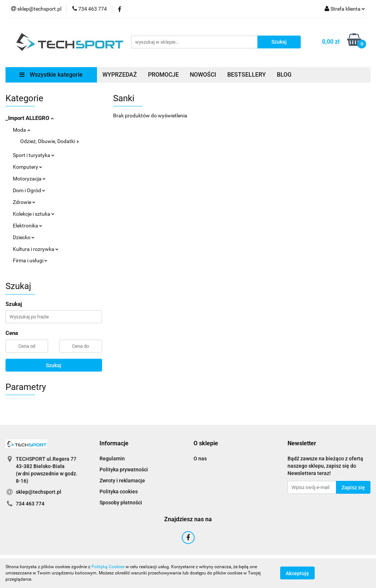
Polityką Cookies (108, 567)
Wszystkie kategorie (51, 75)
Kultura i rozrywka (36, 249)
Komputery (28, 167)
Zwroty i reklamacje (122, 481)
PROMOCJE (163, 75)
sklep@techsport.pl (39, 492)
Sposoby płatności (121, 503)
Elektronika (28, 226)
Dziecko (24, 237)
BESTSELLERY (247, 75)
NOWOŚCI (203, 75)
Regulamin (112, 459)
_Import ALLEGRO (30, 118)
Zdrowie (24, 202)
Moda (21, 130)
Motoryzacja (29, 179)
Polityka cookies (119, 492)
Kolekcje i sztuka (34, 214)
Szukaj (54, 365)
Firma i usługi (30, 260)
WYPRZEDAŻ (120, 75)
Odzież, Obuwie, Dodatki (50, 141)
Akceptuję (297, 573)
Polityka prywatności (124, 470)
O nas (200, 459)
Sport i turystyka (34, 155)
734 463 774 (30, 504)
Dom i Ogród (29, 190)
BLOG (284, 75)
